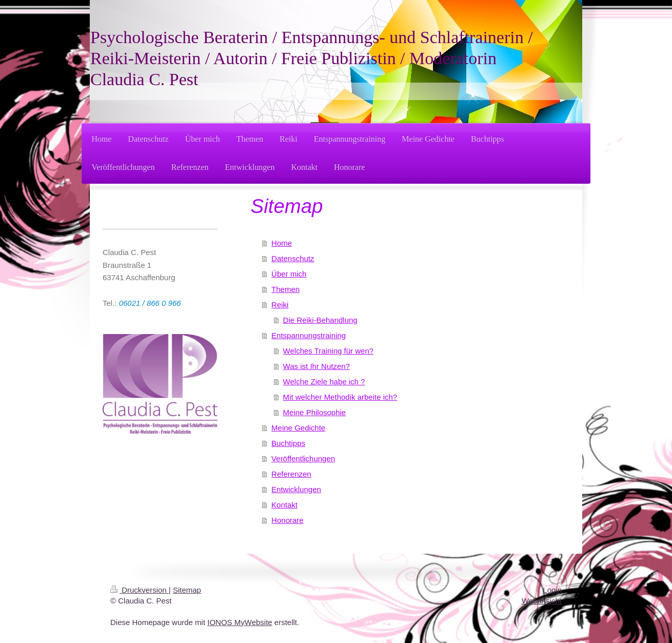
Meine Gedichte (298, 428)
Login (552, 590)
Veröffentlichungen (303, 459)
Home (282, 243)
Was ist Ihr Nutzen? (317, 366)
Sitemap (187, 590)
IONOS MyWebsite (240, 622)
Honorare (288, 520)
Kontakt (284, 505)
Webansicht (542, 601)
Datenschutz (293, 258)
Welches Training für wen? (328, 351)
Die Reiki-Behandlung (320, 320)
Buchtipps (288, 443)
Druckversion (140, 590)
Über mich (289, 274)
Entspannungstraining (309, 335)
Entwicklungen (296, 489)
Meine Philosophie (315, 412)
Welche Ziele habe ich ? (324, 382)
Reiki (280, 305)
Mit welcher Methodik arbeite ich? (340, 397)
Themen (285, 289)
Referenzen (291, 474)
